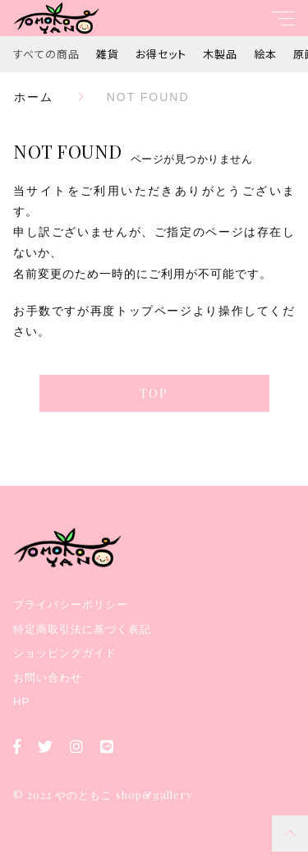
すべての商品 (46, 54)
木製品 (220, 54)
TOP (154, 393)
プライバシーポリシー (71, 605)
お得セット (161, 54)
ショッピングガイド (65, 653)
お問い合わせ (48, 678)
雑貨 (108, 54)
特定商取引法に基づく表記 (82, 629)
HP (21, 702)
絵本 (265, 54)
